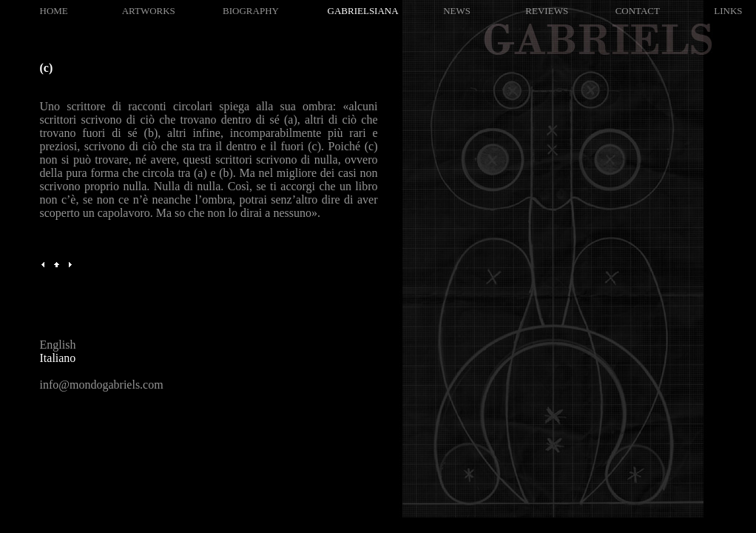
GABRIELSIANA (363, 11)
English (58, 345)
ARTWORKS (149, 11)
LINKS (728, 11)
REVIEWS (547, 11)
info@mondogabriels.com (102, 385)
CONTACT (638, 11)
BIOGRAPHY (251, 11)
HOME (54, 11)
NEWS (457, 11)
